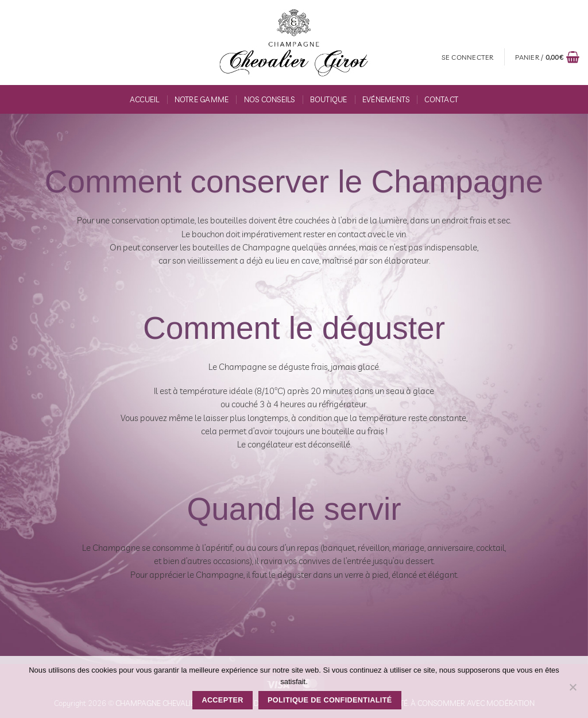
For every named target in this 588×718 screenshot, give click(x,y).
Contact (441, 99)
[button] (468, 57)
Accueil (145, 99)
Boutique (329, 99)
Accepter (222, 700)
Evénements (386, 99)
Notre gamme (202, 99)
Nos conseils (270, 99)
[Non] (572, 690)
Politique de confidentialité (330, 700)
